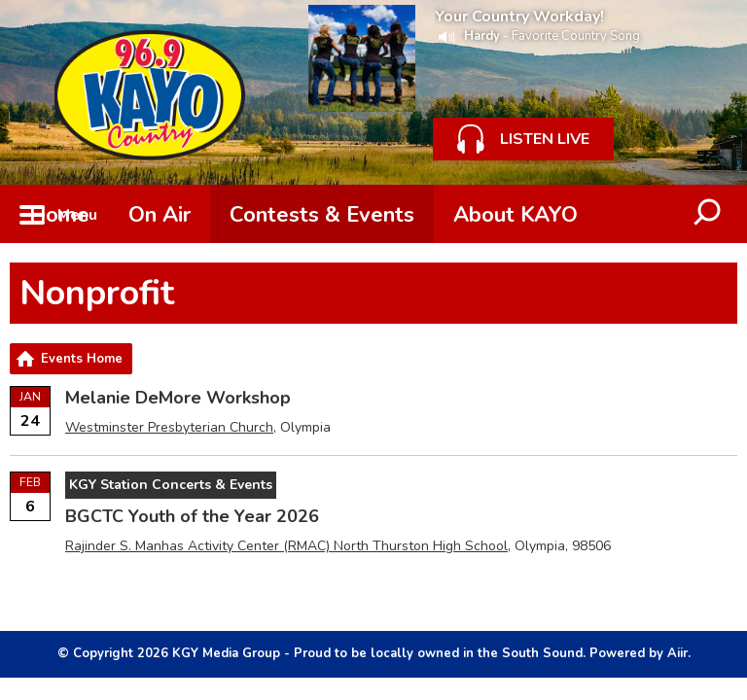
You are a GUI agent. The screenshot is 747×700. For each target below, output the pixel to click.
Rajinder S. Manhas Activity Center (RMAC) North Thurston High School (286, 546)
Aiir (677, 653)
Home (59, 215)
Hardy (482, 36)
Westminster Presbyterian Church (169, 427)
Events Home (82, 359)
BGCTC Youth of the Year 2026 (192, 516)
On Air (160, 215)
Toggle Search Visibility (708, 214)
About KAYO (516, 215)
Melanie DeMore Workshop (178, 398)
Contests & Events (322, 215)
